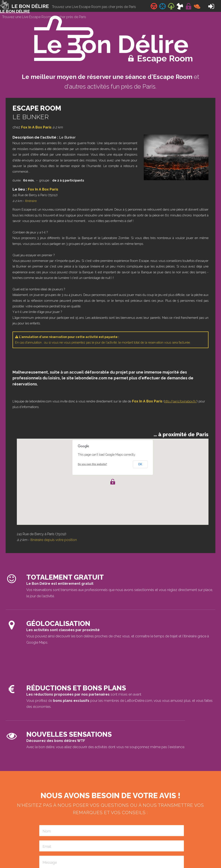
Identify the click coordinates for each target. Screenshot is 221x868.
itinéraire (31, 201)
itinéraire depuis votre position (54, 540)
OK (140, 464)
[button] (113, 482)
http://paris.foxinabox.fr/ (181, 401)
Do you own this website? (92, 464)
